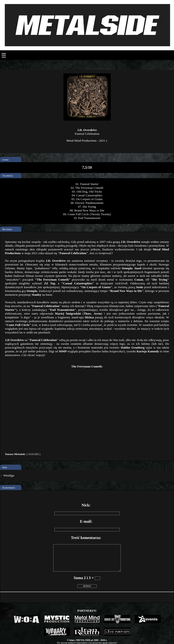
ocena (5, 160)
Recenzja (7, 229)
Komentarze (9, 488)
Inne (5, 467)
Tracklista (8, 176)
